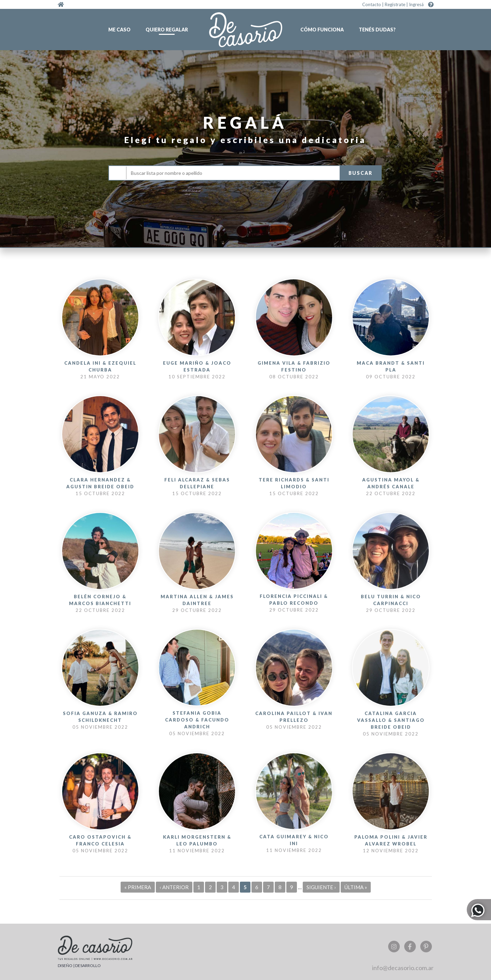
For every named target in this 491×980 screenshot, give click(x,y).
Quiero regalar (167, 30)
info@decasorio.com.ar (403, 968)
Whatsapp (478, 909)
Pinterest (426, 947)
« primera (138, 887)
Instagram (394, 947)
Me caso (119, 30)
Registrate (395, 4)
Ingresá (416, 4)
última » (356, 887)
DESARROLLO (88, 965)
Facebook (410, 947)
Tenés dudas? (377, 30)
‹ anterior (174, 887)
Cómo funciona (322, 30)
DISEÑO (65, 965)
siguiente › (321, 887)
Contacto (372, 4)
